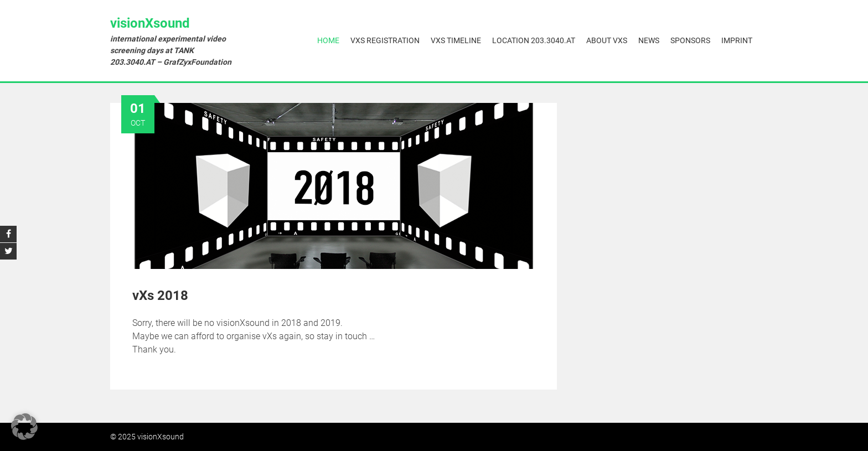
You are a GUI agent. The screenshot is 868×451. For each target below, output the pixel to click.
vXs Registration (385, 40)
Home (328, 40)
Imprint (737, 40)
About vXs (607, 40)
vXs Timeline (456, 40)
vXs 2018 (160, 296)
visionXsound (150, 23)
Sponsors (690, 40)
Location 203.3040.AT (534, 40)
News (649, 40)
